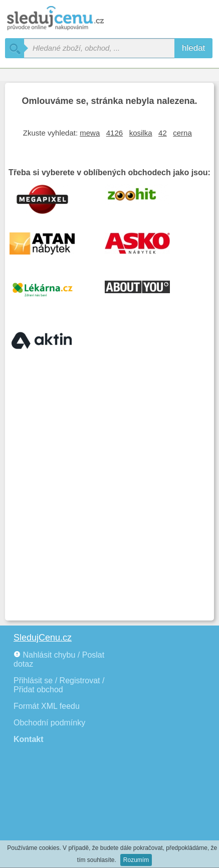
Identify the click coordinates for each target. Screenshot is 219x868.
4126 (115, 133)
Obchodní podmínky (49, 723)
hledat (193, 48)
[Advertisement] (110, 501)
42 (163, 133)
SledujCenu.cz (43, 638)
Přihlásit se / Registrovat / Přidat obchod (59, 685)
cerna (182, 133)
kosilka (141, 133)
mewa (90, 133)
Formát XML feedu (47, 706)
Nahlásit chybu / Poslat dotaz (59, 659)
